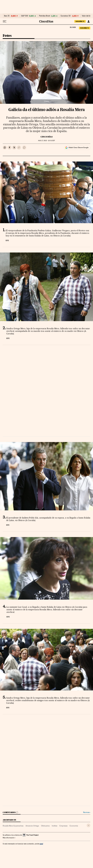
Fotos (7, 36)
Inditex (55, 826)
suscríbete (80, 21)
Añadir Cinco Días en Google (78, 148)
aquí (41, 844)
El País (73, 27)
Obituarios (45, 826)
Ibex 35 (7, 16)
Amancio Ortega (32, 826)
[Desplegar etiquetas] (88, 825)
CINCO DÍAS (47, 137)
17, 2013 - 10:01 (46, 141)
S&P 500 (25, 16)
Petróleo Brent (45, 16)
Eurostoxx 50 (66, 16)
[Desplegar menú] (5, 21)
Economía (74, 826)
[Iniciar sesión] (88, 21)
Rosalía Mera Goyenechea (13, 826)
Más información (9, 838)
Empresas (63, 826)
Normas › (87, 812)
